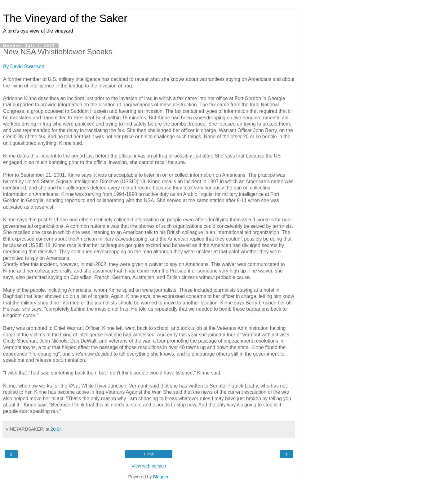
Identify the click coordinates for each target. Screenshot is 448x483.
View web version (149, 466)
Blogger (161, 477)
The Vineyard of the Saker (65, 18)
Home (149, 454)
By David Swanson (24, 66)
